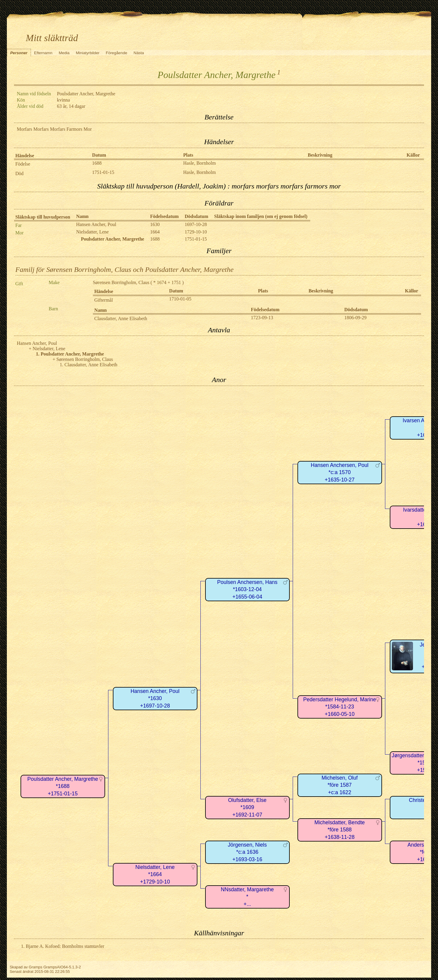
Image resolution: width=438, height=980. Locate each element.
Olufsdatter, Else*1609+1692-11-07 (247, 807)
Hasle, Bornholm (199, 163)
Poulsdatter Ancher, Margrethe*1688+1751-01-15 (63, 786)
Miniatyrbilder (88, 53)
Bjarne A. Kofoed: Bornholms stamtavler (65, 946)
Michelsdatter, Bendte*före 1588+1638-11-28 (340, 830)
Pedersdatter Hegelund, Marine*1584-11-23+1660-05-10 (340, 707)
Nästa (139, 53)
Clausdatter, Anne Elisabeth (121, 318)
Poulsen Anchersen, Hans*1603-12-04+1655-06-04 (247, 589)
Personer (19, 53)
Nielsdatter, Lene (93, 232)
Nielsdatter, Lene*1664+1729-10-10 (155, 874)
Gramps (36, 967)
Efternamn (43, 53)
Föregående (116, 53)
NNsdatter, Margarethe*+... (247, 897)
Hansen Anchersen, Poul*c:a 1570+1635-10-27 (340, 472)
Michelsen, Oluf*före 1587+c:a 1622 (340, 785)
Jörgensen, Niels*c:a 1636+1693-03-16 (247, 852)
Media (64, 53)
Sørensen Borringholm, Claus (121, 282)
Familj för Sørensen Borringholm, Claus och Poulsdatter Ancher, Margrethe (125, 269)
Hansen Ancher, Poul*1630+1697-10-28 (155, 698)
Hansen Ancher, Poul (96, 224)
